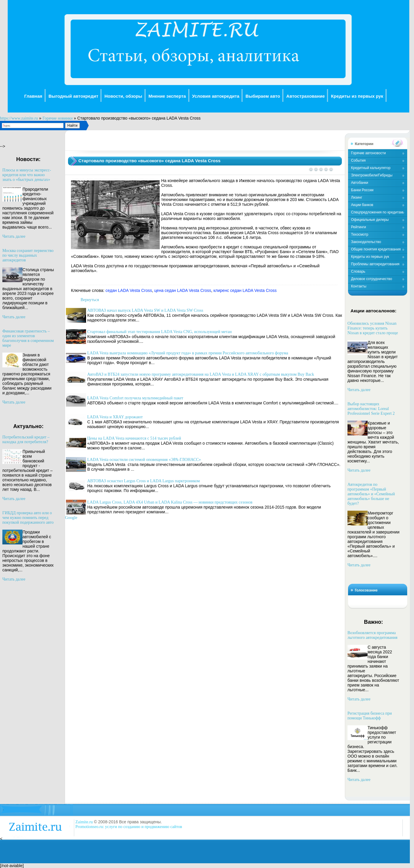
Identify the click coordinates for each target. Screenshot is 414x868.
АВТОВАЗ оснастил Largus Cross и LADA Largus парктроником (144, 481)
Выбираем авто (263, 96)
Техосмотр (360, 234)
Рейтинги (359, 227)
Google (71, 518)
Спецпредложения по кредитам (377, 212)
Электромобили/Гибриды (372, 175)
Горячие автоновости (368, 153)
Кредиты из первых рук (357, 96)
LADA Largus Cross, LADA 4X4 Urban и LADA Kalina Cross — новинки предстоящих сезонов (170, 502)
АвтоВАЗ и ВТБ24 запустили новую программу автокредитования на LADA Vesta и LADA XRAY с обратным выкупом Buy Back (201, 374)
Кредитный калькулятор (371, 168)
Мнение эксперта (167, 96)
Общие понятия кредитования (376, 249)
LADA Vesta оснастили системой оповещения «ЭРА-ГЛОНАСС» (144, 460)
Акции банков (362, 205)
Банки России (362, 190)
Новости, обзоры (123, 96)
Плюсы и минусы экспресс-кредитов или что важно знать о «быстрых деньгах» (27, 175)
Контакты (359, 286)
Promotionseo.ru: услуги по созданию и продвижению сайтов (129, 827)
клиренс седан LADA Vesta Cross (245, 290)
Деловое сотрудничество (372, 279)
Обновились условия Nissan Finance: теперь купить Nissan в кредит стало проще (373, 328)
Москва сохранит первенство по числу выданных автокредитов (28, 255)
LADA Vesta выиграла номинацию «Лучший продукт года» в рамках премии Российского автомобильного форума (188, 353)
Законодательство (366, 242)
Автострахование (305, 96)
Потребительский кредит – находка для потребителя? (26, 439)
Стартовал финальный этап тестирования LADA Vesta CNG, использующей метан (160, 332)
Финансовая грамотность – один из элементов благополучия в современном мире (28, 338)
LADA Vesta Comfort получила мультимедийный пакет (135, 398)
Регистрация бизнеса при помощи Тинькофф (370, 716)
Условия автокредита (216, 96)
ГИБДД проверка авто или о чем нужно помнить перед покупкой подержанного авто (28, 518)
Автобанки (360, 183)
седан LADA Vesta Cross (129, 290)
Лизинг (357, 197)
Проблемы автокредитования (375, 264)
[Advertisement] (205, 144)
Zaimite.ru (84, 822)
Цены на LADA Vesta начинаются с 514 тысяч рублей (134, 438)
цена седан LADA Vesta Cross (183, 290)
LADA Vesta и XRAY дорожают (115, 417)
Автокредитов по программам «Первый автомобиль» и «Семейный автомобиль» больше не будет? (371, 494)
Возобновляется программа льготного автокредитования (372, 635)
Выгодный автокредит (73, 96)
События (358, 160)
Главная (33, 96)
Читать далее (14, 236)
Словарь (358, 271)
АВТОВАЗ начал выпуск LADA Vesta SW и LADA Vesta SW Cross (145, 310)
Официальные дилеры (370, 220)
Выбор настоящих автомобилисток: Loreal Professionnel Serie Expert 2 (371, 409)
